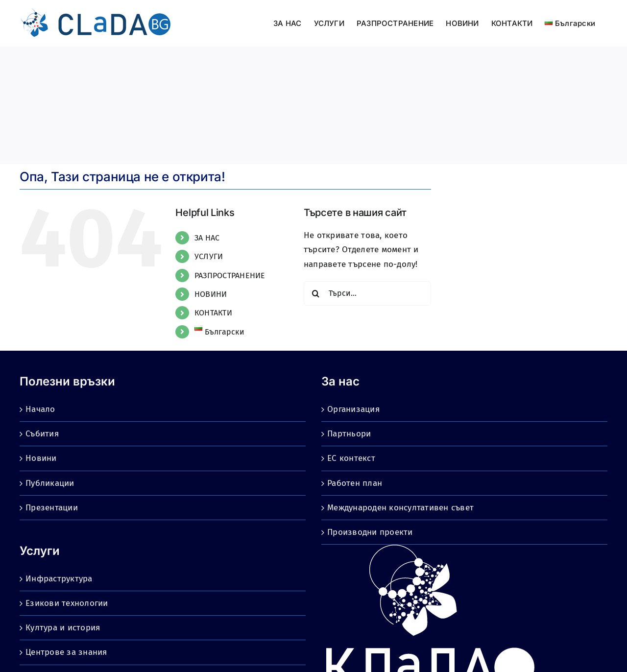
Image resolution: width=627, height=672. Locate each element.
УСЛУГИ (209, 256)
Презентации (52, 508)
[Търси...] (367, 293)
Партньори (349, 434)
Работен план (355, 483)
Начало (40, 409)
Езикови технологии (67, 603)
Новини (41, 458)
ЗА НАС (207, 238)
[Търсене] (316, 293)
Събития (42, 434)
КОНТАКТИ (213, 313)
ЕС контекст (351, 458)
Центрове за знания (66, 652)
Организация (353, 409)
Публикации (50, 483)
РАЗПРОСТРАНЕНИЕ (230, 276)
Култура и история (63, 628)
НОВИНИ (211, 294)
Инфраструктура (59, 579)
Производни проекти (370, 532)
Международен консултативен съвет (400, 508)
